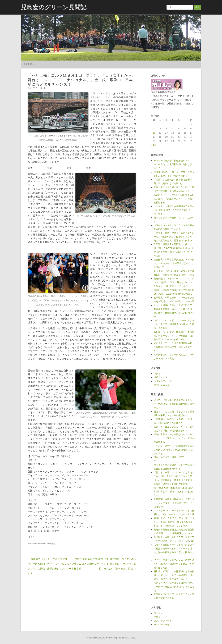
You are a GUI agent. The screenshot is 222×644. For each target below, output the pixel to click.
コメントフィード (163, 381)
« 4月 (154, 145)
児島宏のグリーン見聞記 (54, 7)
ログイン (158, 374)
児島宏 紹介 (29, 64)
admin (43, 543)
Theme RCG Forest (127, 638)
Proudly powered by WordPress (101, 638)
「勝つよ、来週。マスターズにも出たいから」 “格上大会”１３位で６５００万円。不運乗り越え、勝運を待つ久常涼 (174, 237)
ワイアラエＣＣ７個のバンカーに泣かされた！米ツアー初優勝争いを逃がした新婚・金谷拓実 (174, 324)
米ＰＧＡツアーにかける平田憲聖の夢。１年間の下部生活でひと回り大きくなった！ (174, 347)
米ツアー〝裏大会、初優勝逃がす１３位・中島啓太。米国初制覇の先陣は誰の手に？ (174, 164)
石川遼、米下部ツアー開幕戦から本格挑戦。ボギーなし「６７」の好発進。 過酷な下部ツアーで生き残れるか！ (174, 336)
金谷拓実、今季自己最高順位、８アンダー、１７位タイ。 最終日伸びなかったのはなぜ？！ (174, 263)
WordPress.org (161, 385)
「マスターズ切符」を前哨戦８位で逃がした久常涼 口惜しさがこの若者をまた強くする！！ (174, 210)
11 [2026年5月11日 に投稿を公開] (154, 133)
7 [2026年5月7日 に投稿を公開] (172, 129)
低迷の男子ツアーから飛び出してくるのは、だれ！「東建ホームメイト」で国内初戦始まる (174, 199)
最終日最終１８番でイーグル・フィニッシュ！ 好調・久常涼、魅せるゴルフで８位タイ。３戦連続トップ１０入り (174, 282)
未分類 (52, 543)
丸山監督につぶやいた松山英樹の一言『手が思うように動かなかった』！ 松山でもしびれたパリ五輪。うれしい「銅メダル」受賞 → (109, 564)
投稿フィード (160, 377)
